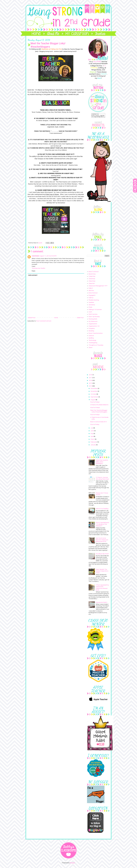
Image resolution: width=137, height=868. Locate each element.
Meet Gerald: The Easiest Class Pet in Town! (102, 572)
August (93, 400)
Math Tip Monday (94, 317)
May (92, 434)
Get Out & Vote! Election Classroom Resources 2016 (102, 541)
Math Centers (93, 315)
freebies (91, 303)
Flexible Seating (94, 301)
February (94, 443)
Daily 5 (91, 289)
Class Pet (92, 284)
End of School (93, 294)
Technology (92, 341)
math (90, 313)
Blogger (72, 864)
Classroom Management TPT (98, 287)
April (92, 437)
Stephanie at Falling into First (52, 49)
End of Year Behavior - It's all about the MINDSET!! (102, 525)
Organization (93, 325)
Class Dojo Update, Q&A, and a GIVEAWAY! (102, 463)
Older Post (80, 318)
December (94, 389)
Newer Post (32, 318)
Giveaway (92, 306)
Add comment (33, 275)
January (93, 446)
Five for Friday (95, 425)
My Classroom (93, 322)
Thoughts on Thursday (96, 346)
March (93, 440)
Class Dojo (92, 282)
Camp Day (92, 277)
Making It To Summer (95, 310)
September (95, 398)
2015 (91, 384)
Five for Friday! (95, 403)
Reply (34, 271)
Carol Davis (35, 256)
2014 (91, 387)
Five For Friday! (95, 408)
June (92, 432)
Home (56, 318)
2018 (91, 376)
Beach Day (92, 275)
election (91, 291)
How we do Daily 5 (102, 603)
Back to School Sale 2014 (98, 423)
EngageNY (92, 296)
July (92, 429)
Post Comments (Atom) (44, 321)
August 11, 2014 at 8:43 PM (48, 256)
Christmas (92, 279)
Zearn (91, 348)
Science (91, 336)
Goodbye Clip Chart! (102, 555)
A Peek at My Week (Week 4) (99, 406)
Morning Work (93, 320)
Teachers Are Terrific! (38, 268)
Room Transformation (96, 334)
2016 (91, 381)
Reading (91, 332)
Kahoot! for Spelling (102, 509)
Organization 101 (94, 327)
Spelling (91, 339)
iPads (90, 308)
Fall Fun (91, 298)
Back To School (94, 272)
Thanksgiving (93, 343)
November (94, 392)
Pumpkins (92, 329)
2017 (91, 378)
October (94, 395)
